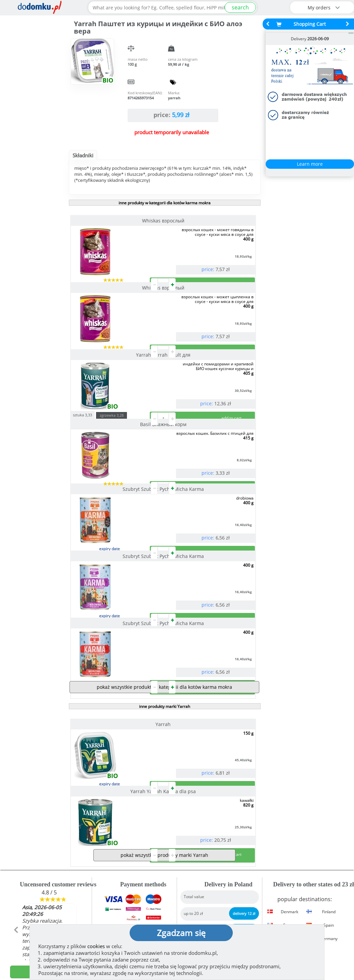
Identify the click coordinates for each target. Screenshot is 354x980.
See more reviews (53, 852)
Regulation (197, 891)
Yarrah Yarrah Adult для (115, 315)
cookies (96, 946)
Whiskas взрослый (115, 221)
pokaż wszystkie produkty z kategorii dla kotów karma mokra (164, 593)
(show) (122, 909)
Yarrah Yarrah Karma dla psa (210, 630)
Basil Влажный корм (211, 317)
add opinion (49, 838)
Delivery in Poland (221, 845)
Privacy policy (201, 902)
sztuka (178, 307)
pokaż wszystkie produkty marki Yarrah (164, 721)
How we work (201, 881)
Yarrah (115, 630)
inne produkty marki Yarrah (165, 612)
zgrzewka (207, 308)
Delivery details (306, 845)
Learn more (310, 164)
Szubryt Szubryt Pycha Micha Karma (115, 408)
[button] (16, 810)
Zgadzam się (181, 933)
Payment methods (136, 845)
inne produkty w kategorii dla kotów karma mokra (165, 203)
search (240, 7)
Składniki (83, 155)
